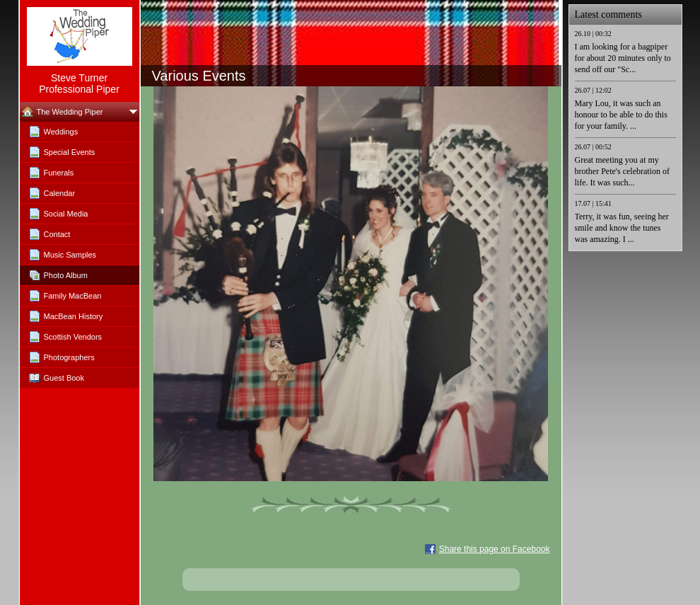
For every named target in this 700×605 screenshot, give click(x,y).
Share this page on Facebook (495, 549)
